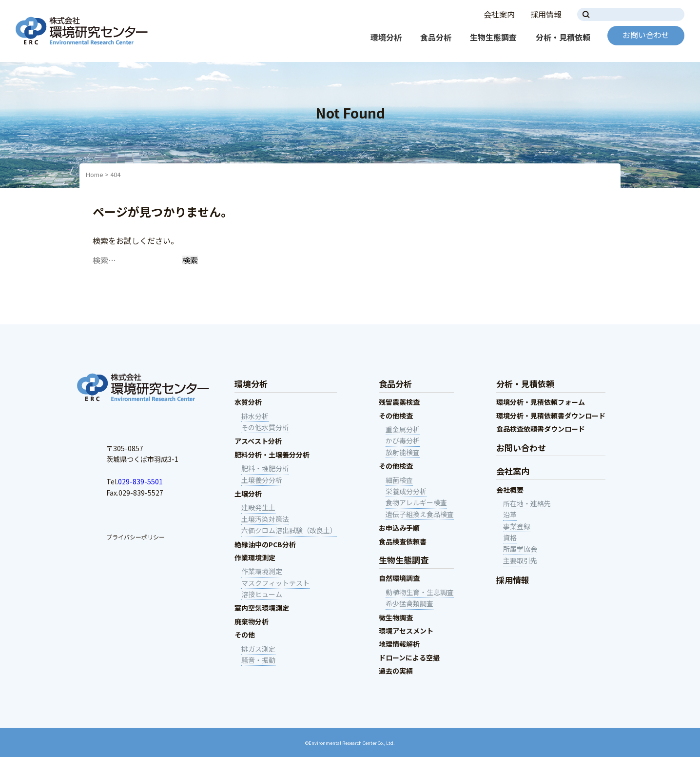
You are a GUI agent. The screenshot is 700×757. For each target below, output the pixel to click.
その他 (245, 635)
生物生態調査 (493, 37)
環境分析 (386, 37)
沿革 (510, 515)
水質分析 (248, 402)
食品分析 (436, 37)
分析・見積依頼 (563, 37)
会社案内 (499, 14)
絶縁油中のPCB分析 (265, 544)
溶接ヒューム (262, 594)
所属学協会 (520, 549)
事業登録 (517, 526)
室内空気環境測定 (262, 608)
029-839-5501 (140, 481)
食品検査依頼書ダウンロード (541, 429)
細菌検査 (399, 480)
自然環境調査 (399, 578)
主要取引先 (520, 560)
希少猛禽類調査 (409, 603)
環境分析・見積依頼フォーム (541, 402)
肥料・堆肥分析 (265, 468)
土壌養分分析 (262, 480)
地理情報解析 (399, 644)
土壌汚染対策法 (265, 519)
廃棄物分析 (252, 621)
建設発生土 (258, 507)
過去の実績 (396, 671)
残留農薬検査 (399, 402)
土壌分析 (248, 494)
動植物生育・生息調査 (420, 592)
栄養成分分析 (406, 491)
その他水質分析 (265, 427)
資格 (510, 538)
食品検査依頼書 (403, 541)
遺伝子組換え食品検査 (420, 514)
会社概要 (510, 490)
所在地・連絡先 (527, 503)
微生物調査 (396, 618)
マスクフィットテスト (275, 583)
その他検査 (396, 416)
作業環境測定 (255, 558)
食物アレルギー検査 (416, 502)
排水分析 (255, 416)
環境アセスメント (406, 631)
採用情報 (546, 14)
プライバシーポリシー (136, 537)
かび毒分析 (403, 440)
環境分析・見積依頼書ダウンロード (551, 416)
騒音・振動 (258, 660)
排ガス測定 (258, 649)
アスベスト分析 (258, 441)
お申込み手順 (399, 528)
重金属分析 (403, 429)
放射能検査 (403, 452)
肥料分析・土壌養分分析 (272, 455)
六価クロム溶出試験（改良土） (289, 530)
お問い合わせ (646, 35)
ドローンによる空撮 (409, 657)
